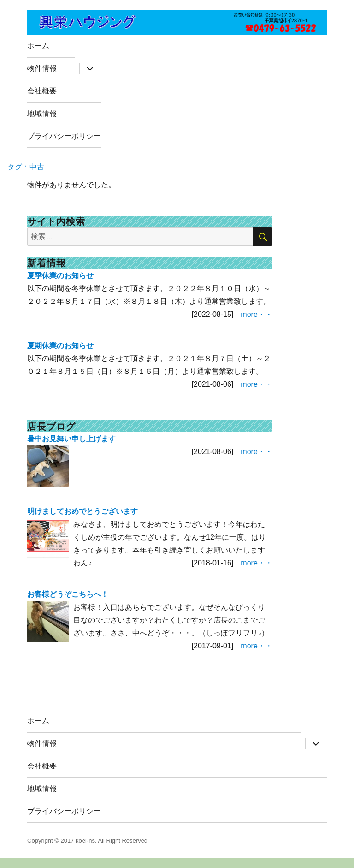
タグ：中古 (26, 167)
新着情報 (47, 263)
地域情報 (42, 114)
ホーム (38, 46)
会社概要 (42, 91)
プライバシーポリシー (64, 136)
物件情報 (42, 68)
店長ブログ (51, 426)
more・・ (256, 314)
